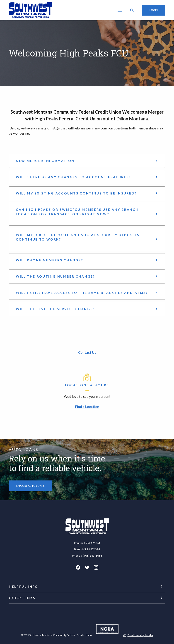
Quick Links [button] (22, 598)
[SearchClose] (132, 10)
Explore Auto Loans (30, 486)
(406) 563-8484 (92, 556)
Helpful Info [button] (24, 587)
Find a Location (87, 407)
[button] (87, 161)
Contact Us (87, 352)
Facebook (78, 567)
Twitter (87, 567)
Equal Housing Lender (140, 635)
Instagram (96, 567)
